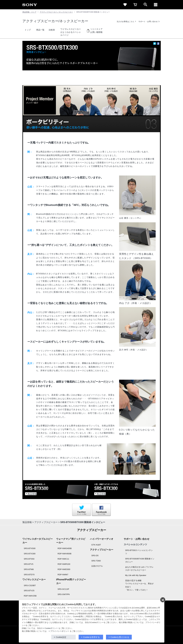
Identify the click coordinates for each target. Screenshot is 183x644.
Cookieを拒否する (91, 637)
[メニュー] (156, 5)
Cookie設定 (61, 637)
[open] (145, 5)
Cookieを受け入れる (120, 637)
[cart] (135, 5)
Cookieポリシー (51, 628)
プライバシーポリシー (60, 631)
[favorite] (125, 5)
